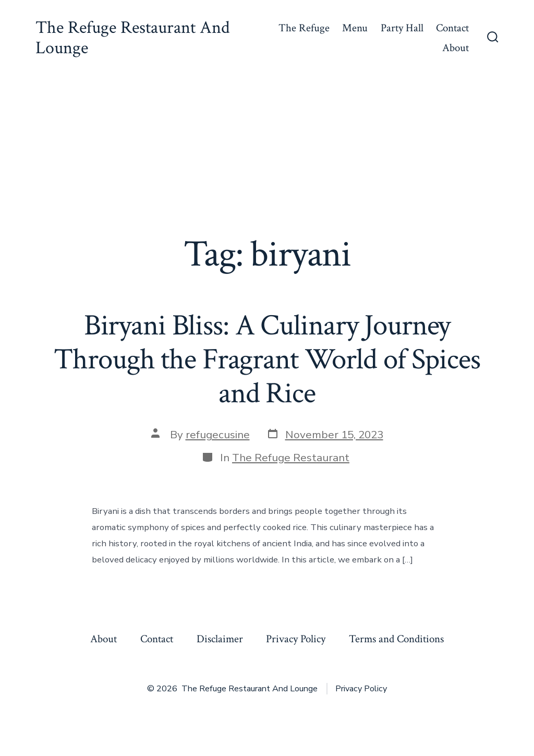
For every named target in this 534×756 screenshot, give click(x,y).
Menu (355, 28)
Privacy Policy (296, 639)
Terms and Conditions (396, 639)
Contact (452, 28)
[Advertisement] (267, 154)
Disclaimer (220, 639)
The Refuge (304, 28)
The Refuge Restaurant (291, 458)
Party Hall (402, 28)
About (456, 48)
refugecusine (218, 435)
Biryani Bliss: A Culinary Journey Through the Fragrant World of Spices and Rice (267, 359)
